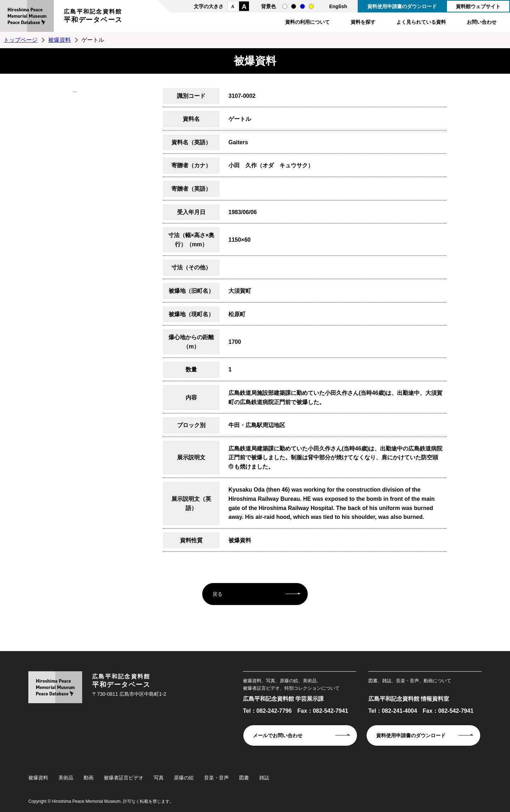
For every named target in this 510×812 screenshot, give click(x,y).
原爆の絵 (184, 778)
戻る (217, 594)
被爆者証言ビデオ (124, 778)
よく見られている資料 (421, 22)
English (338, 6)
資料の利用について (307, 22)
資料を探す (363, 22)
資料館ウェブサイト (478, 6)
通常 (285, 6)
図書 (244, 778)
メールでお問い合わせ (278, 735)
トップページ (21, 40)
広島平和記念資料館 (93, 17)
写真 (159, 778)
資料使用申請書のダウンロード (402, 6)
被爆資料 (59, 40)
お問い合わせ (482, 22)
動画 (89, 778)
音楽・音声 (216, 778)
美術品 (66, 778)
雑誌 (264, 778)
